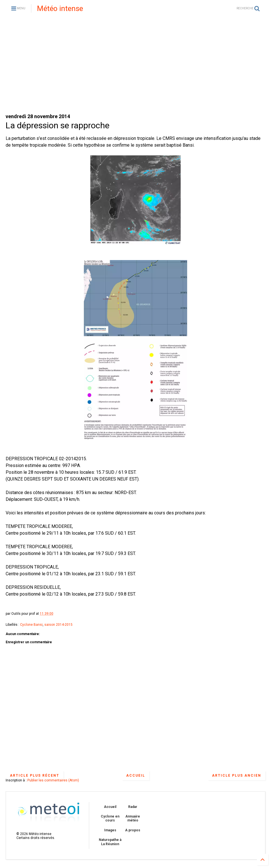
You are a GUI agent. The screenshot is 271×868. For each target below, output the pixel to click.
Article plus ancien (237, 776)
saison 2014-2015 (58, 625)
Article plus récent (35, 776)
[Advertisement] (135, 65)
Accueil (136, 776)
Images (110, 830)
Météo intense (60, 8)
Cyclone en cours (110, 818)
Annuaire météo (133, 818)
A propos (133, 830)
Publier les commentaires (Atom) (53, 780)
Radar (133, 807)
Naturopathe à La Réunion (110, 842)
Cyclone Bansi (31, 625)
